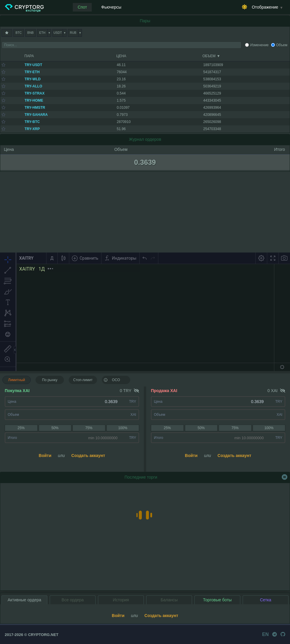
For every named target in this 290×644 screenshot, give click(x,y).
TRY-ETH (32, 72)
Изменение (259, 45)
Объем (282, 45)
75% (89, 428)
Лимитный (17, 380)
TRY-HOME (34, 100)
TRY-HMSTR (35, 108)
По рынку (50, 380)
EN (265, 634)
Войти (45, 456)
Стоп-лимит (83, 380)
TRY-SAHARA (36, 115)
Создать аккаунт (88, 456)
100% (123, 428)
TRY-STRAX (35, 93)
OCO (112, 380)
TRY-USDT (33, 65)
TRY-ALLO (33, 86)
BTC (19, 33)
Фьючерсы (111, 7)
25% (21, 428)
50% (55, 428)
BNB (30, 33)
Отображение (265, 7)
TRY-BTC (32, 122)
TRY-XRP (32, 129)
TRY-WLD (33, 79)
